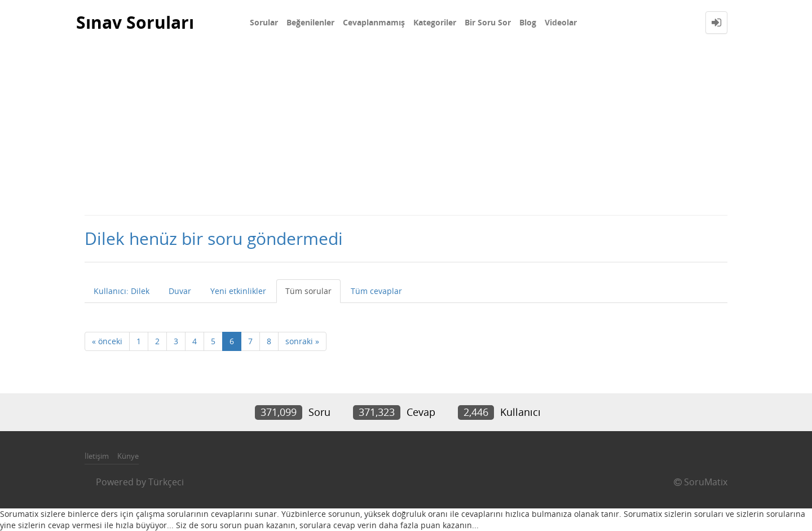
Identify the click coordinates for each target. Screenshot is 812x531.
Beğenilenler (310, 22)
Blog (528, 22)
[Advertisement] (406, 130)
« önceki (107, 341)
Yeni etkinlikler (238, 291)
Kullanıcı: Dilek (122, 291)
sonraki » (302, 341)
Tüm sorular (308, 291)
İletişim (97, 456)
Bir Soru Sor (488, 22)
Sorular (264, 22)
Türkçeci (166, 482)
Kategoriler (435, 22)
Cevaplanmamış (374, 22)
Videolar (561, 22)
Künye (128, 456)
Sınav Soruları (135, 22)
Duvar (180, 291)
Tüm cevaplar (376, 291)
